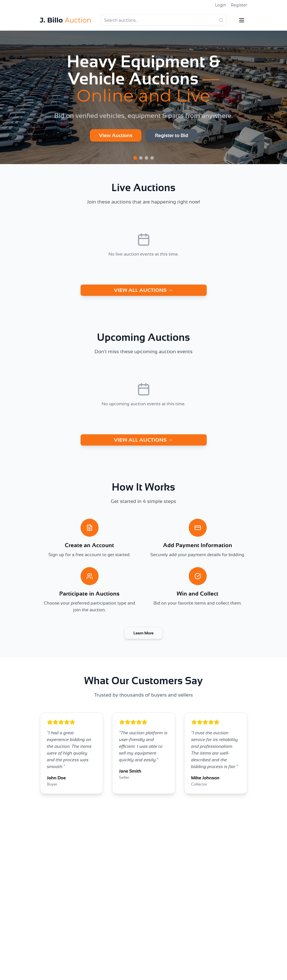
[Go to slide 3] (146, 158)
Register (239, 5)
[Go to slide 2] (141, 158)
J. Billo (66, 20)
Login (221, 5)
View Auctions (116, 135)
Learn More (144, 633)
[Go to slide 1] (135, 158)
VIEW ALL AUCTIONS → (143, 290)
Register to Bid (172, 135)
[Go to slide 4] (152, 158)
